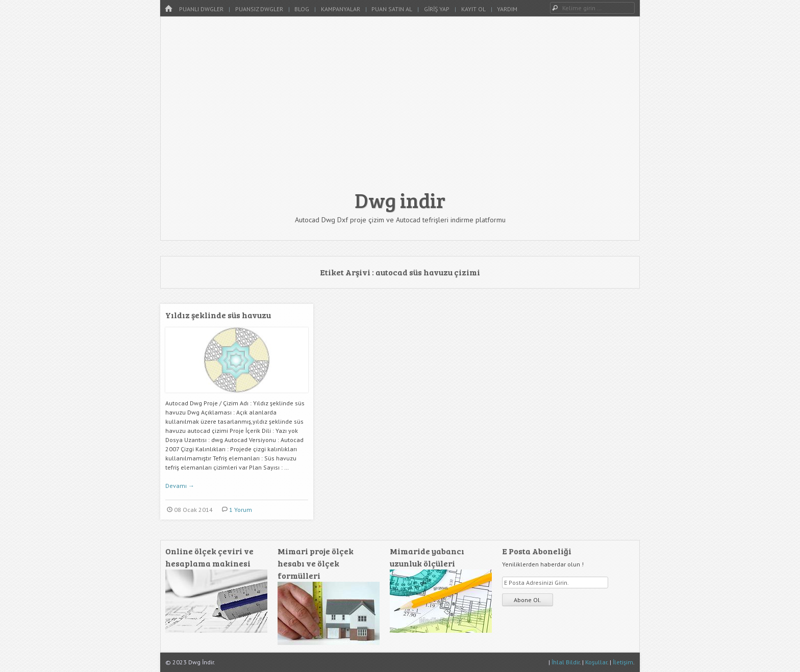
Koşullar (596, 662)
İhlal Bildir (566, 662)
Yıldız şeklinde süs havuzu (218, 315)
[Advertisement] (400, 108)
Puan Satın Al (392, 9)
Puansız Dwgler (259, 9)
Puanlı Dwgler (201, 9)
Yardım (507, 9)
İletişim (623, 662)
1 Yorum (241, 510)
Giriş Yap (437, 9)
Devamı (180, 486)
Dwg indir (400, 200)
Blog (302, 9)
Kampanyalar (341, 9)
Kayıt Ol (473, 9)
